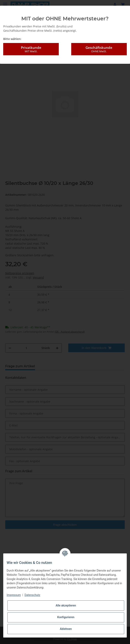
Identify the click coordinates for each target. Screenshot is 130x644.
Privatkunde (31, 49)
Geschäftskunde (99, 49)
